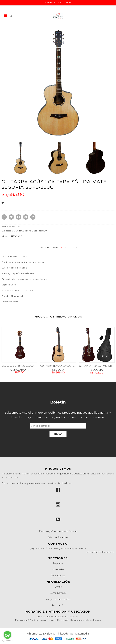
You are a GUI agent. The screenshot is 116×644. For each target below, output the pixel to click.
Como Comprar (58, 593)
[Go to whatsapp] (7, 635)
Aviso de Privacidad (58, 537)
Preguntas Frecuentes (58, 599)
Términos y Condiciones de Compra (58, 531)
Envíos (58, 587)
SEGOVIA (16, 237)
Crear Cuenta (58, 576)
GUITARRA (17, 231)
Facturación (58, 605)
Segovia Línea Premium (35, 231)
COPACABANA (19, 372)
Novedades (58, 569)
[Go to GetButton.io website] (7, 641)
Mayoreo (58, 563)
